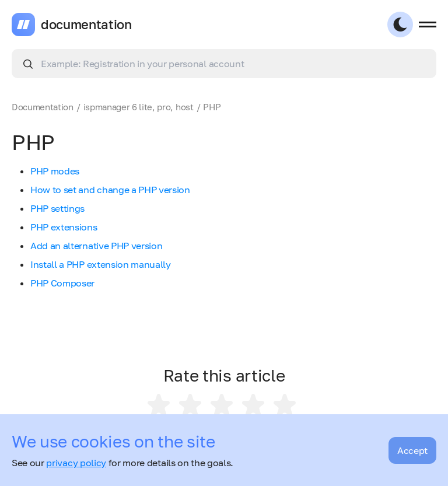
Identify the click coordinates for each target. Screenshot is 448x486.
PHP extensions (64, 227)
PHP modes (55, 171)
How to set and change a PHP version (110, 190)
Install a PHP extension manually (101, 264)
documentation (86, 25)
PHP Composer (62, 283)
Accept (412, 450)
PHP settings (57, 208)
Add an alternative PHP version (96, 246)
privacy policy (76, 463)
